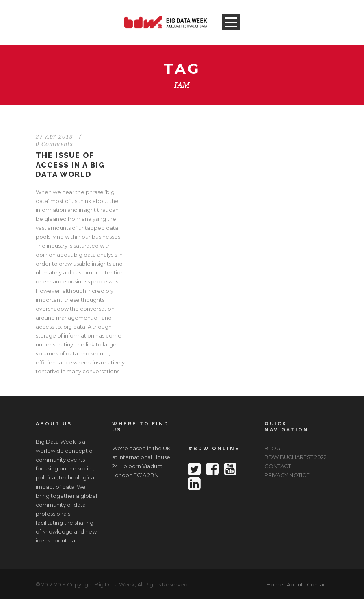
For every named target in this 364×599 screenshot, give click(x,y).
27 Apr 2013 (54, 137)
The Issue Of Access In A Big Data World (70, 165)
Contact (317, 584)
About (295, 584)
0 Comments (54, 144)
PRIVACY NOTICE (287, 475)
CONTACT (278, 466)
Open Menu (231, 22)
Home (275, 584)
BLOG (272, 448)
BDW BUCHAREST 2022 (296, 457)
